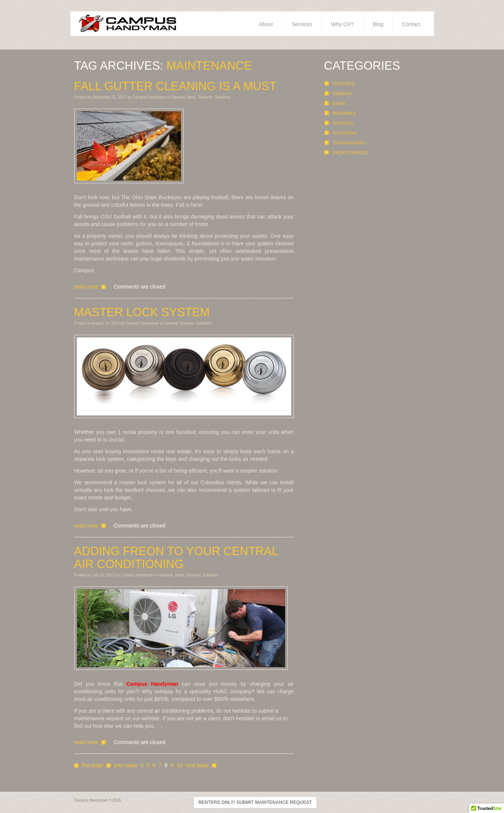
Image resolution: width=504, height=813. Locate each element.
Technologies (349, 143)
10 (179, 765)
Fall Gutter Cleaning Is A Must (176, 86)
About (266, 24)
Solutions (222, 97)
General (178, 97)
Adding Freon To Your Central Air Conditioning (176, 558)
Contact (411, 24)
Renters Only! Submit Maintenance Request (255, 802)
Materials (345, 113)
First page (93, 765)
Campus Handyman (149, 97)
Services (302, 24)
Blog (378, 24)
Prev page (126, 765)
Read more (86, 287)
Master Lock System (142, 312)
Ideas (191, 97)
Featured (344, 84)
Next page (197, 765)
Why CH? (342, 24)
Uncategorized (351, 153)
